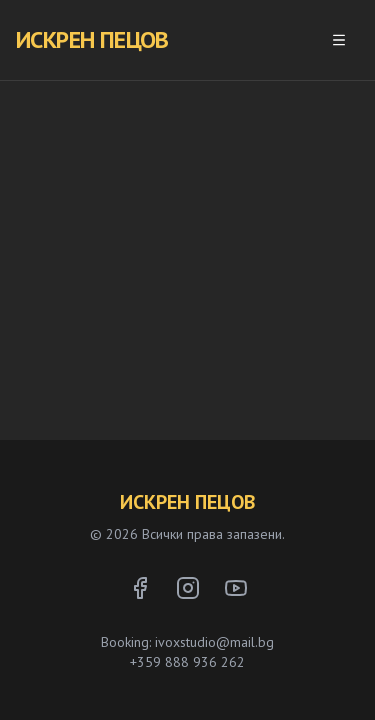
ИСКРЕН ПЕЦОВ (92, 39)
